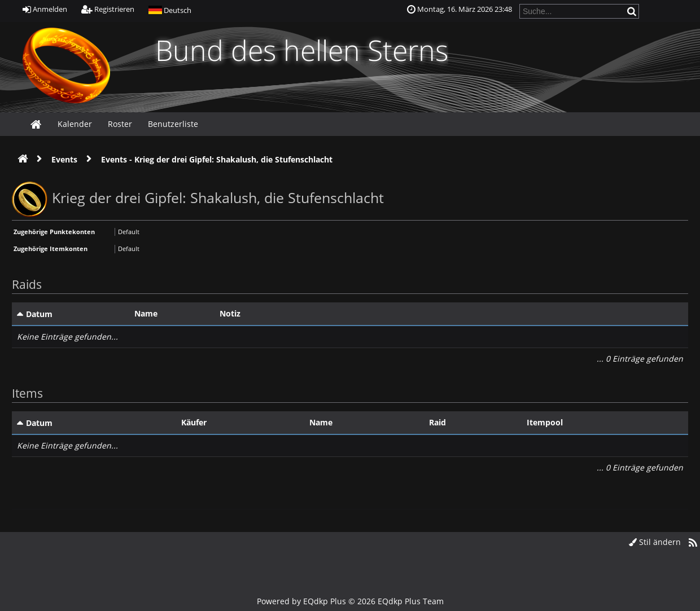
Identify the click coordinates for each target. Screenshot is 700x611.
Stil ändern (655, 542)
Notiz (230, 313)
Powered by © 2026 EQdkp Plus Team (350, 601)
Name (146, 313)
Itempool (545, 422)
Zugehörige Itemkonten (51, 249)
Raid (438, 422)
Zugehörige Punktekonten (54, 232)
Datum (39, 314)
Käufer (194, 422)
